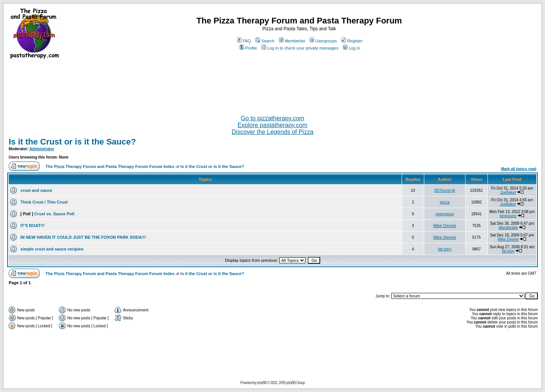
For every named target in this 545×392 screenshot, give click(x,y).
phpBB (262, 383)
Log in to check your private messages (300, 48)
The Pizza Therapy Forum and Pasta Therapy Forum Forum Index (110, 166)
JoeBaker (508, 192)
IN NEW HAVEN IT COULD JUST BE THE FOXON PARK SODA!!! (83, 237)
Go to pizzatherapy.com (272, 118)
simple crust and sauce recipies (52, 249)
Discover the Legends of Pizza (272, 132)
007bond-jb (445, 190)
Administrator (42, 149)
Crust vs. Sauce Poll (54, 214)
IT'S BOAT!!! (33, 226)
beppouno (508, 216)
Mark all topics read (519, 169)
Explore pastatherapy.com (273, 125)
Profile (248, 48)
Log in (351, 48)
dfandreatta (508, 228)
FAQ (244, 41)
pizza (445, 202)
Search (265, 41)
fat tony (445, 249)
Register (352, 41)
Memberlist (292, 41)
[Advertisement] (272, 85)
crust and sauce (36, 190)
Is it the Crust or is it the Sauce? (72, 142)
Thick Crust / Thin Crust (44, 202)
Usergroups (323, 41)
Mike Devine (445, 226)
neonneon (445, 214)
